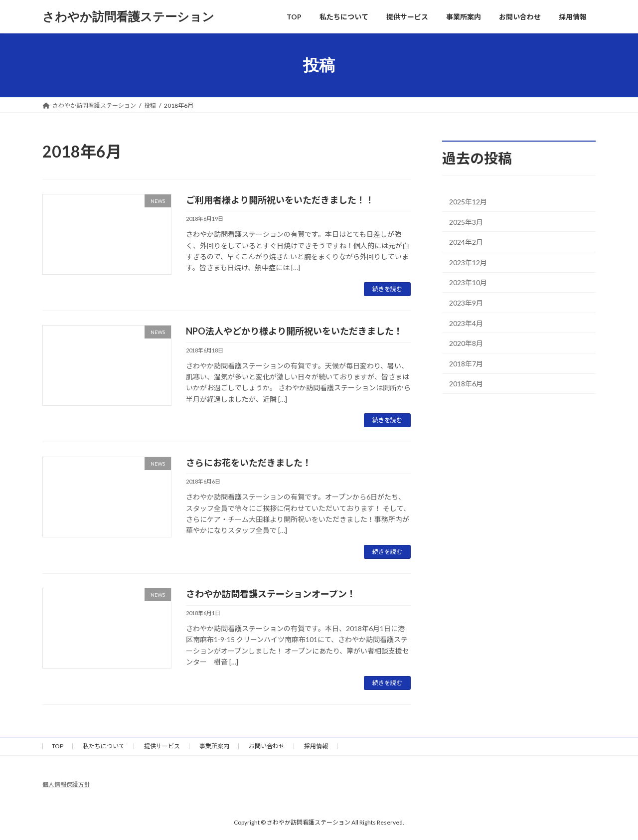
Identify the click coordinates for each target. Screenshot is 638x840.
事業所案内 (214, 746)
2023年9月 (466, 303)
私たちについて (104, 746)
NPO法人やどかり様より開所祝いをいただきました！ (294, 331)
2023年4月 (466, 323)
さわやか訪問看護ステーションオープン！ (271, 594)
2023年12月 (468, 262)
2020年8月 (466, 343)
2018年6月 (466, 384)
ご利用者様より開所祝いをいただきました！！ (280, 200)
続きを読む (387, 289)
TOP (58, 746)
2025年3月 (466, 222)
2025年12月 (468, 202)
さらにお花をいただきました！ (249, 463)
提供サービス (162, 746)
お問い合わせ (267, 746)
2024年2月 (466, 242)
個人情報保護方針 (66, 784)
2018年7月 (466, 364)
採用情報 (316, 746)
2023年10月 (468, 283)
